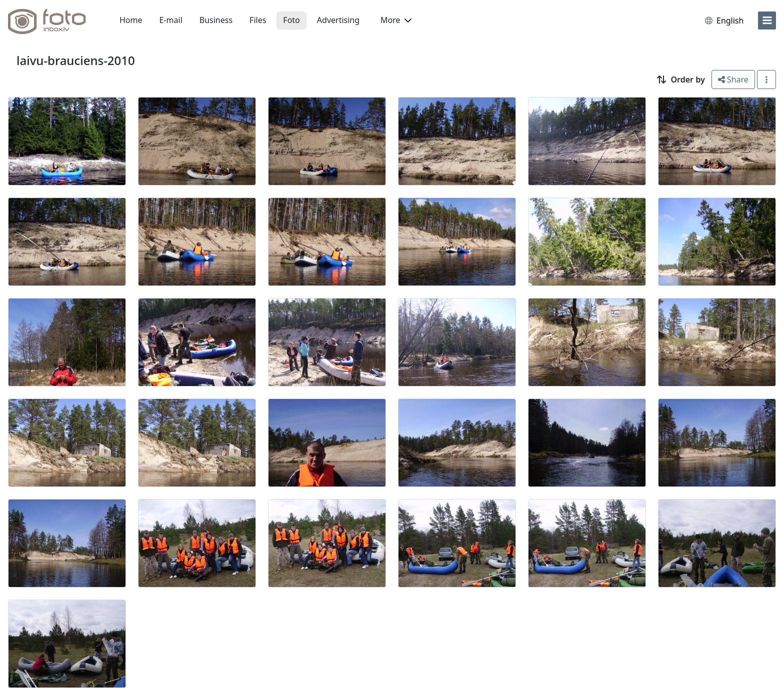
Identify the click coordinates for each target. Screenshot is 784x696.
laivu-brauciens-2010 (76, 60)
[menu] (767, 20)
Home (131, 20)
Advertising (338, 20)
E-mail (171, 20)
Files (258, 20)
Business (216, 20)
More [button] (396, 20)
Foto (291, 20)
